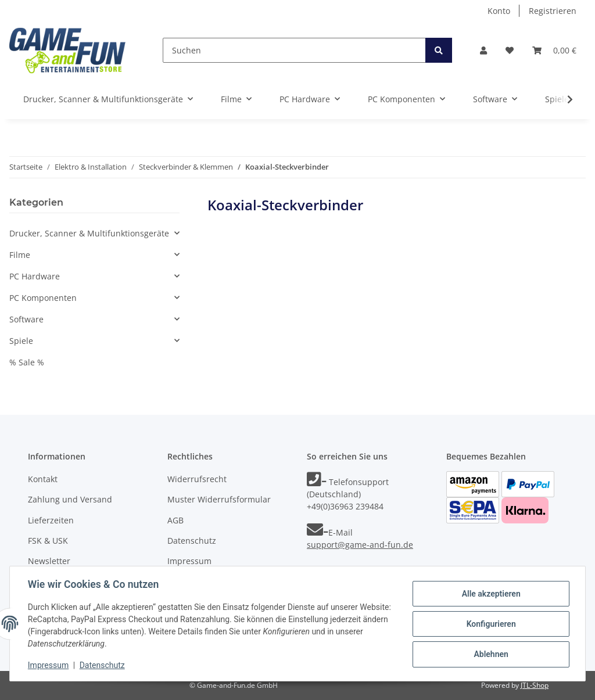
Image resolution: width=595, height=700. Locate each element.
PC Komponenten (43, 298)
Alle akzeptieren (490, 594)
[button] (483, 50)
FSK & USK (48, 541)
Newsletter (49, 561)
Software (26, 319)
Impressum (189, 561)
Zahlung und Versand (70, 499)
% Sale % (27, 362)
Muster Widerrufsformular (219, 499)
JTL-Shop (535, 685)
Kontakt (43, 479)
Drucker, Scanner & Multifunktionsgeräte (89, 233)
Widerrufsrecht (197, 479)
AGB (175, 520)
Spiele (21, 341)
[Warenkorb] (554, 50)
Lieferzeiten (51, 520)
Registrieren (553, 11)
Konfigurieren (490, 624)
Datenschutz (192, 541)
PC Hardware (35, 276)
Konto (499, 11)
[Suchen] (294, 50)
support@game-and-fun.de (360, 545)
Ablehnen (490, 654)
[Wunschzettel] (510, 50)
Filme (20, 255)
